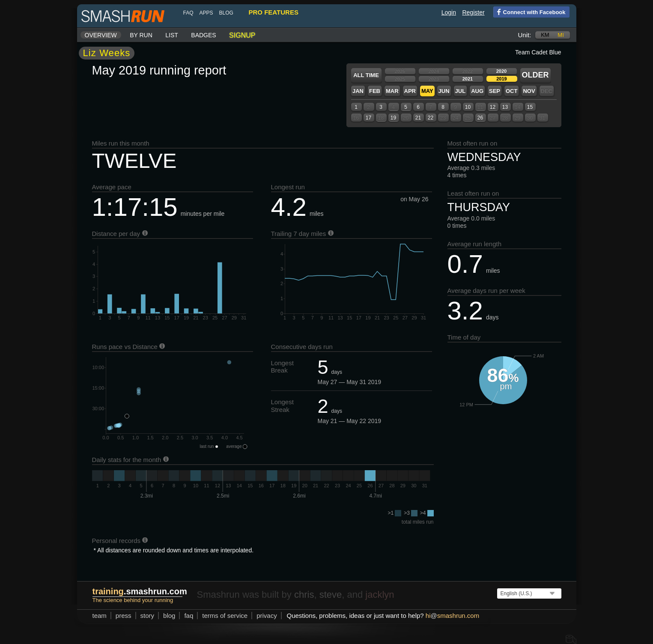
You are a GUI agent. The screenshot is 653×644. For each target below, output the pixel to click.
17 (368, 118)
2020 (501, 71)
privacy (267, 616)
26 (480, 118)
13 (505, 107)
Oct (511, 91)
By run (141, 35)
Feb (375, 91)
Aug (477, 91)
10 (468, 107)
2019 (501, 79)
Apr (410, 91)
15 (530, 107)
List (172, 35)
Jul (461, 91)
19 (393, 118)
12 (493, 107)
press (124, 616)
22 (431, 118)
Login (449, 12)
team (100, 616)
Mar (392, 91)
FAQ (188, 13)
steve (331, 595)
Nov (529, 91)
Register (473, 12)
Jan (358, 91)
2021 (468, 79)
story (148, 616)
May (427, 91)
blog (226, 13)
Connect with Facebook (529, 12)
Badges (203, 35)
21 (418, 118)
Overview (101, 35)
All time (366, 75)
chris (304, 595)
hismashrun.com (452, 616)
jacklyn (380, 595)
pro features (274, 12)
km (545, 35)
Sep (495, 91)
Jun (444, 91)
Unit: (525, 35)
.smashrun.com (140, 591)
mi (561, 35)
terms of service (225, 616)
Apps (206, 13)
